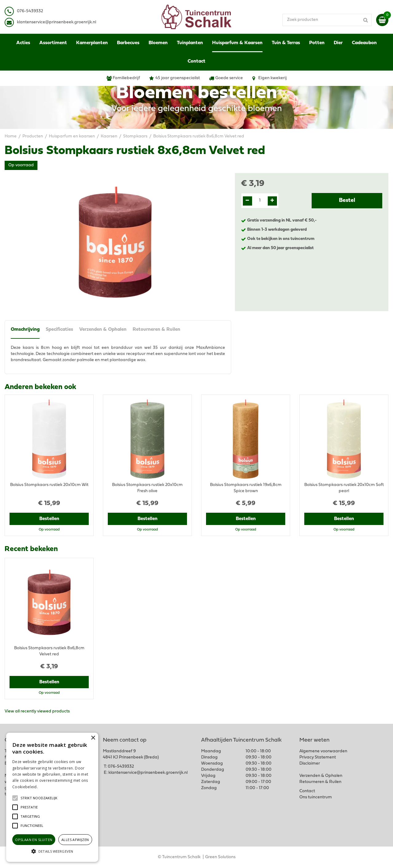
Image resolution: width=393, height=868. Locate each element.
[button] (39, 798)
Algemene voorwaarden (323, 751)
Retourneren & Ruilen (156, 330)
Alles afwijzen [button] (75, 840)
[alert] (52, 797)
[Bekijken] (382, 20)
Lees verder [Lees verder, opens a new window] (49, 787)
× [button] (93, 738)
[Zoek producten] (327, 20)
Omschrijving (25, 330)
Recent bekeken (31, 549)
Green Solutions (220, 857)
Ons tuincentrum (316, 797)
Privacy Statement (318, 757)
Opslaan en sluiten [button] (34, 840)
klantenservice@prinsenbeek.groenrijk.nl (148, 773)
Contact (307, 791)
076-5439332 (121, 767)
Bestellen (49, 519)
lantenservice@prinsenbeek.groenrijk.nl (58, 22)
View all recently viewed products (37, 711)
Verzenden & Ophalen (103, 330)
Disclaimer (310, 764)
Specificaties (59, 330)
